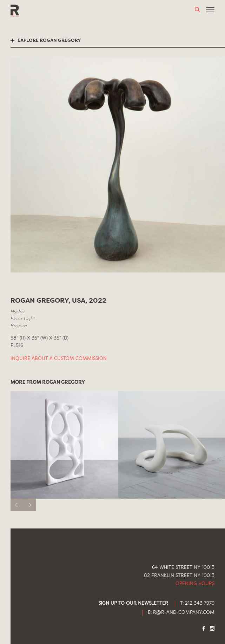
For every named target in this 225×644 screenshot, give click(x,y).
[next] (29, 505)
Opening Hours (195, 584)
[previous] (17, 505)
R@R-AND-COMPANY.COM (184, 613)
